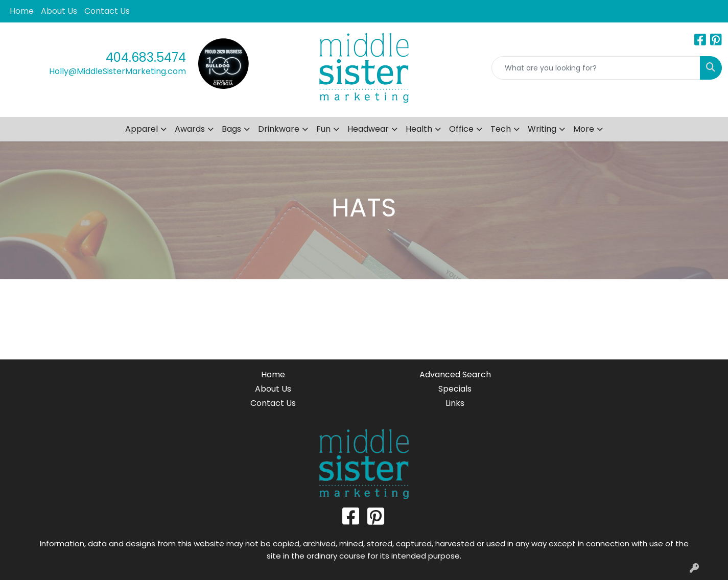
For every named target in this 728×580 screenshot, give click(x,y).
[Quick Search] (596, 68)
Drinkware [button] (279, 129)
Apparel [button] (142, 129)
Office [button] (461, 129)
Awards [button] (190, 129)
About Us (59, 11)
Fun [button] (323, 129)
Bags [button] (231, 129)
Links (455, 403)
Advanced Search (455, 374)
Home (22, 11)
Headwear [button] (368, 129)
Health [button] (419, 129)
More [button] (584, 129)
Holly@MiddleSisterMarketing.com (118, 71)
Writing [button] (542, 129)
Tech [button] (501, 129)
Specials (455, 389)
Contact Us (107, 11)
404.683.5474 (146, 57)
